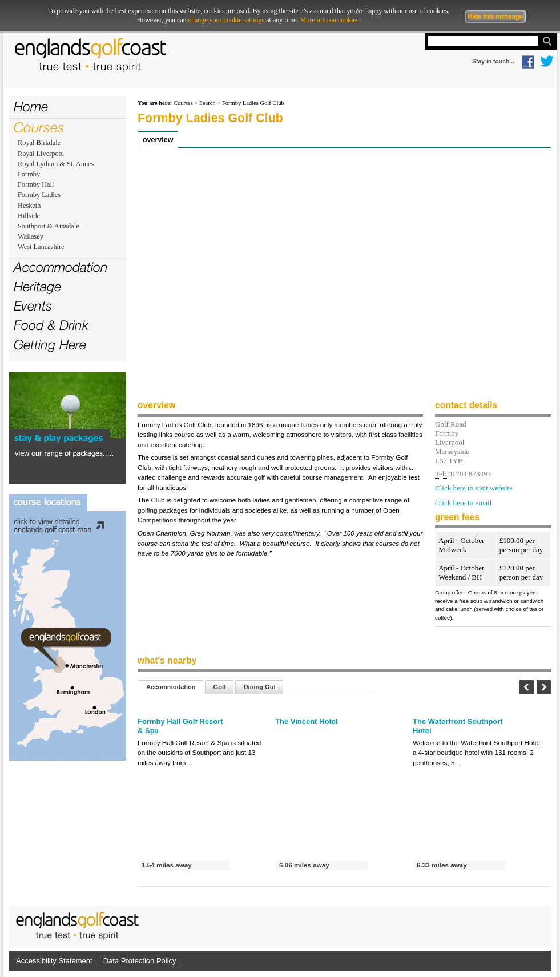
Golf (220, 687)
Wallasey (31, 236)
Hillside (29, 216)
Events (33, 306)
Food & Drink (51, 325)
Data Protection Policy (140, 961)
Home (31, 106)
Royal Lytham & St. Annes (56, 164)
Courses (39, 127)
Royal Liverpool (41, 154)
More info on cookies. (331, 20)
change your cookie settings (227, 20)
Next (544, 687)
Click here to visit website (474, 488)
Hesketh (29, 206)
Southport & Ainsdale (49, 226)
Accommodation (61, 267)
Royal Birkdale (39, 143)
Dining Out (260, 687)
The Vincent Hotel (307, 721)
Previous (527, 687)
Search (208, 103)
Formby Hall (36, 184)
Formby (29, 174)
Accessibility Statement (54, 961)
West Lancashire (41, 247)
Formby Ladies (39, 195)
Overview (158, 140)
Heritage (37, 286)
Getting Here (50, 345)
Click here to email (463, 503)
